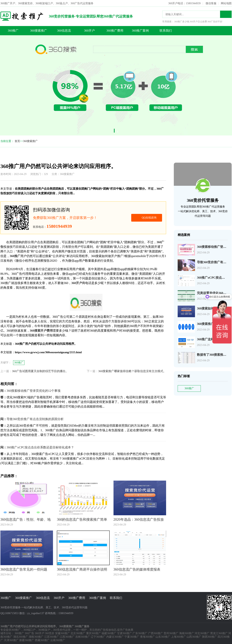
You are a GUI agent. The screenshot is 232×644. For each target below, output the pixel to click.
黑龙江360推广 (219, 633)
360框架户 (44, 630)
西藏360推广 (42, 640)
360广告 (29, 633)
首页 (17, 141)
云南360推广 (58, 640)
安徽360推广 (63, 633)
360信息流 (64, 31)
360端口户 (29, 630)
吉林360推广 (83, 637)
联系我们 (166, 31)
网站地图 (226, 3)
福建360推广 (109, 633)
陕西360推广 (210, 637)
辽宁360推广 (98, 637)
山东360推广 (163, 637)
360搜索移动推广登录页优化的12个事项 (34, 391)
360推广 (13, 31)
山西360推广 (194, 637)
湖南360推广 (36, 637)
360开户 (89, 31)
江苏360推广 (52, 637)
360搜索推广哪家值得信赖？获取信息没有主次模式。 (132, 371)
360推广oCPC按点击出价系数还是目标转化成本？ (40, 447)
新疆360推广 (27, 640)
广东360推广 (140, 633)
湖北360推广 (21, 637)
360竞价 (50, 633)
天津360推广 (11, 640)
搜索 (226, 14)
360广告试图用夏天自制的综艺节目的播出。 (40, 371)
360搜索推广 (39, 31)
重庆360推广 (94, 633)
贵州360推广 (171, 633)
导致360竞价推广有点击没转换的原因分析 (35, 419)
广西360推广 (156, 633)
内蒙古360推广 (115, 637)
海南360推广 (187, 633)
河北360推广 (202, 633)
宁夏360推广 (132, 637)
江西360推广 (67, 637)
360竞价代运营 (62, 630)
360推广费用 (115, 31)
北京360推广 (78, 633)
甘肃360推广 (125, 633)
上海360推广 (179, 637)
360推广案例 (140, 31)
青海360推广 (148, 637)
